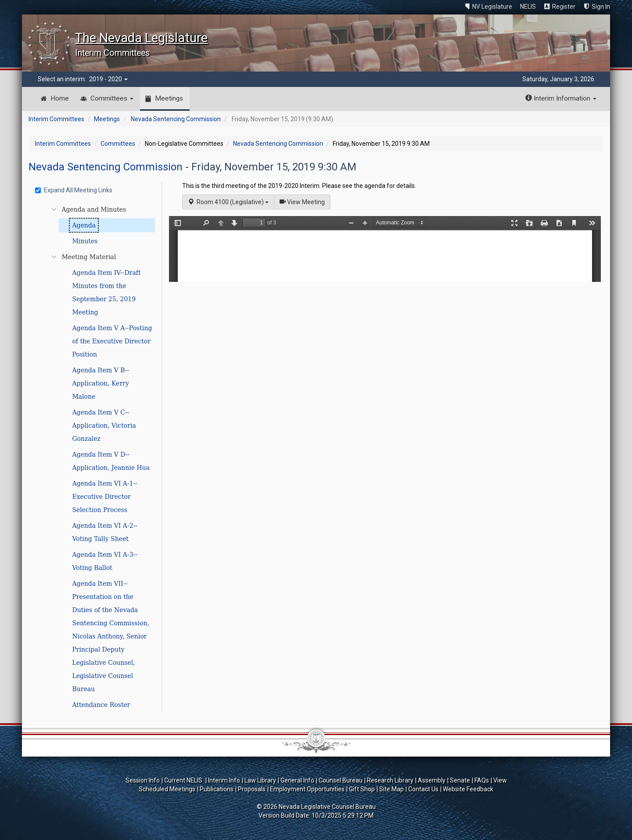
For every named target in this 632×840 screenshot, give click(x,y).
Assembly (432, 780)
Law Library (260, 780)
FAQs (482, 780)
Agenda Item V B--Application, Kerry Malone (101, 383)
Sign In (601, 7)
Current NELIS (184, 780)
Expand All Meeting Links (74, 190)
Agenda (84, 225)
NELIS (528, 7)
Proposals (252, 789)
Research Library (390, 780)
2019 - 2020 (108, 79)
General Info (297, 780)
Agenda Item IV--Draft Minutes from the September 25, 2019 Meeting (106, 292)
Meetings (169, 98)
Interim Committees (56, 119)
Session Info (143, 780)
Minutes (85, 241)
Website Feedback (468, 789)
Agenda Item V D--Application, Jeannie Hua (111, 461)
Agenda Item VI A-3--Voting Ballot (105, 561)
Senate (460, 780)
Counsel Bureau (341, 780)
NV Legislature (492, 7)
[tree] (96, 457)
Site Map (391, 789)
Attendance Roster (101, 705)
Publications (217, 789)
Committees (112, 98)
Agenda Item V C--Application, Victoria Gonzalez (104, 425)
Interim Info (224, 780)
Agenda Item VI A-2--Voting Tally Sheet (105, 532)
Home (60, 98)
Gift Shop (362, 789)
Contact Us (423, 789)
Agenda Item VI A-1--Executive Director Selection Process (105, 497)
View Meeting (305, 201)
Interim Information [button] (561, 98)
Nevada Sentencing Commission (176, 119)
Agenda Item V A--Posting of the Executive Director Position (112, 341)
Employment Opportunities (307, 789)
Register (564, 7)
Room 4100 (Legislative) (228, 202)
